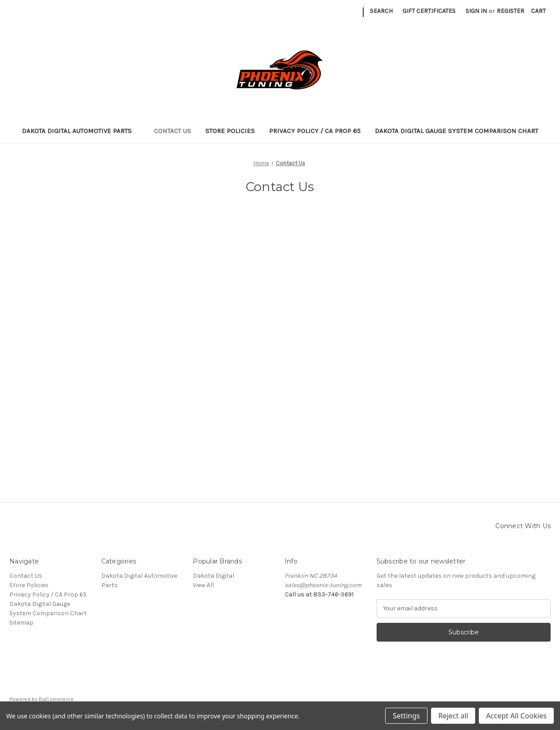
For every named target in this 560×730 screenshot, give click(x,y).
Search (381, 11)
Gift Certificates (429, 11)
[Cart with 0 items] (538, 11)
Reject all (453, 716)
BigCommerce (56, 699)
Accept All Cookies (516, 716)
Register (510, 11)
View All (203, 585)
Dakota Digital (214, 576)
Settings (406, 716)
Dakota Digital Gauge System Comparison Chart (456, 131)
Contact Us (172, 131)
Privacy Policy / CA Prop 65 (315, 131)
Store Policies (230, 131)
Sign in (476, 11)
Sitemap (21, 623)
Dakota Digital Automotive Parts (81, 131)
